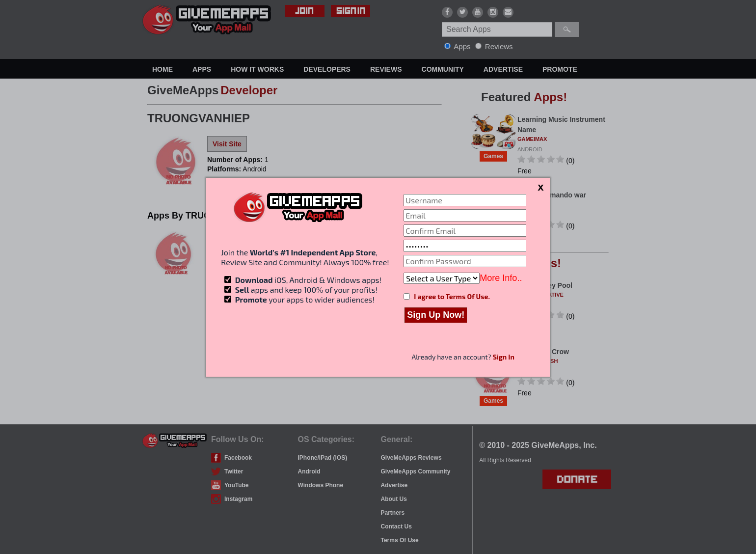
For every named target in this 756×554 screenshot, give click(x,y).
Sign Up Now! (436, 315)
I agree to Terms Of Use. (452, 296)
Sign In (504, 357)
